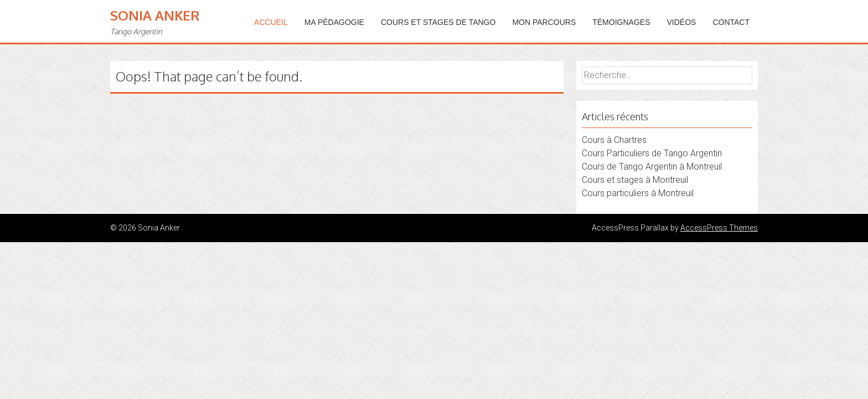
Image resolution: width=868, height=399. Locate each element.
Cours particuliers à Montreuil (638, 193)
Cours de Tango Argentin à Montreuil (652, 167)
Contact (731, 22)
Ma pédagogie (334, 22)
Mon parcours (544, 22)
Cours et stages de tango (438, 22)
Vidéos (681, 22)
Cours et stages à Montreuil (635, 180)
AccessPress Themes (719, 228)
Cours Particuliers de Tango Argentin (652, 153)
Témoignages (621, 22)
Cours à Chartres (614, 140)
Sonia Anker (155, 15)
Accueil (271, 22)
